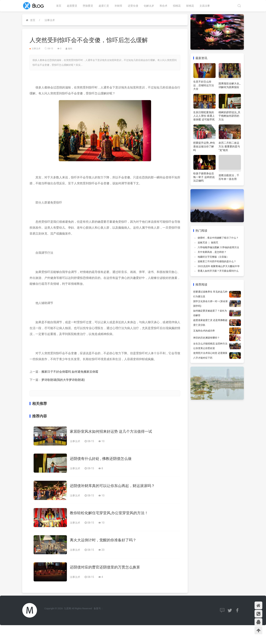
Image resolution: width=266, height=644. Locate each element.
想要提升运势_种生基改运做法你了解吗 (204, 146)
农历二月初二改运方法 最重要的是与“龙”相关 (229, 146)
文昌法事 (205, 6)
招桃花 (177, 6)
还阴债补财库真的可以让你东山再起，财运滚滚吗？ (112, 486)
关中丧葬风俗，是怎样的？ (212, 252)
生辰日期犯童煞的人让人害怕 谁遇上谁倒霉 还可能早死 (204, 116)
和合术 (163, 6)
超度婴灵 (72, 6)
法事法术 (50, 20)
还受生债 (133, 6)
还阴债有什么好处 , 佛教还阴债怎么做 (101, 459)
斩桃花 (190, 6)
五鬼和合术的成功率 (204, 331)
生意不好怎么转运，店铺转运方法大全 (204, 85)
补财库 (118, 6)
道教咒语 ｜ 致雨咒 (208, 243)
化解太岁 (149, 6)
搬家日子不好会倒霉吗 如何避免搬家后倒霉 (70, 372)
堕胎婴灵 (88, 6)
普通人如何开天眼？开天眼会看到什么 (218, 271)
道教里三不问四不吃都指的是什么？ (217, 261)
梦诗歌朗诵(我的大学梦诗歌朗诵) (63, 380)
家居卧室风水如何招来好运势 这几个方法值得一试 (111, 431)
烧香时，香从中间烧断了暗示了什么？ (218, 238)
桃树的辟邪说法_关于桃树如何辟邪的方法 (229, 116)
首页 (59, 6)
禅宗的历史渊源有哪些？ (206, 338)
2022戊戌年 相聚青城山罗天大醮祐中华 (219, 266)
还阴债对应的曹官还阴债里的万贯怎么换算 (105, 567)
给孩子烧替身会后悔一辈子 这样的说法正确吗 (204, 177)
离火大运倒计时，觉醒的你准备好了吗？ (103, 540)
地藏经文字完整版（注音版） (213, 257)
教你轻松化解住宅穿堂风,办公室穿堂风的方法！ (109, 513)
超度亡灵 (104, 6)
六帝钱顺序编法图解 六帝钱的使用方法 (218, 247)
